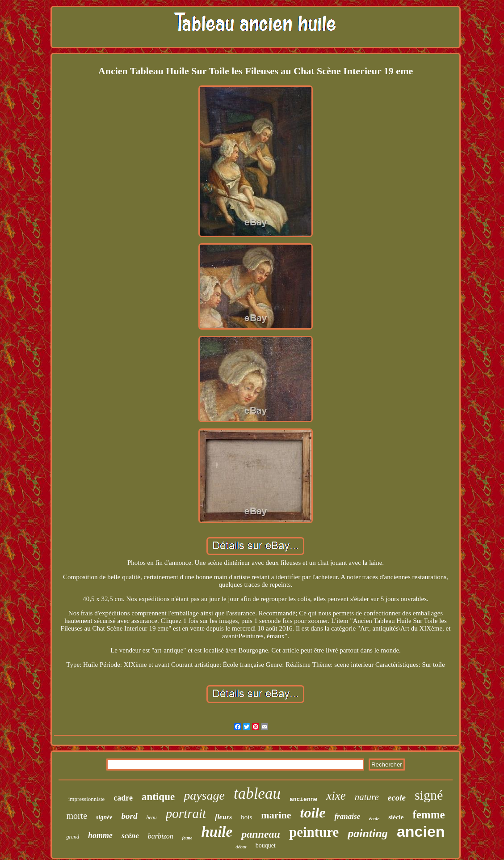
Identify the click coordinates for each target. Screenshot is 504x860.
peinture (314, 832)
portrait (186, 813)
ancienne (303, 799)
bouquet (266, 845)
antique (158, 797)
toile (313, 813)
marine (276, 815)
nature (367, 797)
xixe (336, 796)
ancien (421, 831)
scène (130, 836)
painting (368, 833)
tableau (257, 794)
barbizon (161, 836)
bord (130, 816)
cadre (123, 798)
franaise (347, 816)
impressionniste (87, 799)
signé (429, 795)
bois (246, 817)
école (374, 818)
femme (428, 815)
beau (152, 818)
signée (104, 817)
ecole (397, 798)
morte (77, 816)
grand (73, 837)
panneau (261, 834)
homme (100, 835)
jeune (187, 838)
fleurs (223, 817)
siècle (396, 817)
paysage (204, 795)
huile (217, 832)
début (241, 847)
